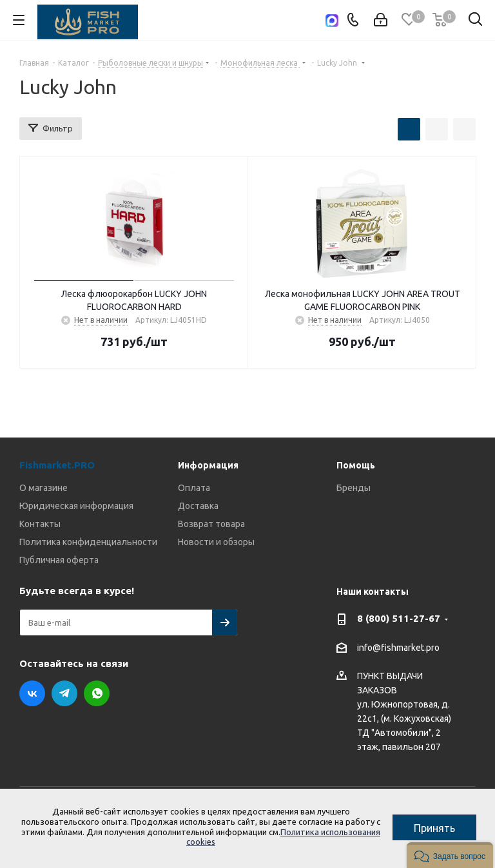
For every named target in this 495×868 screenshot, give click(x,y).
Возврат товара (211, 524)
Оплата (194, 488)
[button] (450, 855)
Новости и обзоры (216, 542)
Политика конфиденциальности (88, 542)
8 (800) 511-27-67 (399, 618)
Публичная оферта (59, 560)
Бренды (354, 488)
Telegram (64, 693)
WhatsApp (97, 693)
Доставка (198, 506)
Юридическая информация (76, 506)
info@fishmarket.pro (398, 648)
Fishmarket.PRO (57, 465)
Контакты (40, 524)
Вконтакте (32, 693)
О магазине (44, 488)
